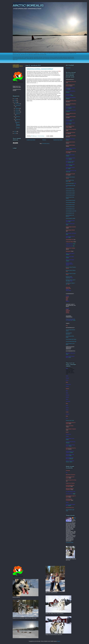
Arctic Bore (68, 205)
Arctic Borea (68, 202)
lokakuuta (17, 108)
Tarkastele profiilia (70, 542)
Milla (75, 518)
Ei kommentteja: (41, 136)
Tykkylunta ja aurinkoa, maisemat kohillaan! (40, 69)
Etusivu (44, 140)
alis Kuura (72, 209)
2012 (15, 131)
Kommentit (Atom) (46, 143)
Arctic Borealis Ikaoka (70, 177)
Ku (73, 207)
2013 (15, 102)
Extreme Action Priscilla (71, 274)
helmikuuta (18, 117)
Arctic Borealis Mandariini (69, 333)
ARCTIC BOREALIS (28, 5)
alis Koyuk (72, 205)
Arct (67, 213)
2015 (15, 99)
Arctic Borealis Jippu (70, 189)
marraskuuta (18, 105)
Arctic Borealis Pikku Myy (71, 341)
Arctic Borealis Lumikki (70, 218)
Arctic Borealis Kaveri (70, 195)
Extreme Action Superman (69, 277)
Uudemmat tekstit (31, 140)
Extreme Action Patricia (71, 270)
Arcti (67, 191)
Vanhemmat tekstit (58, 140)
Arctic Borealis (69, 207)
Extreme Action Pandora (71, 267)
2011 (15, 133)
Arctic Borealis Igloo (70, 183)
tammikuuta (18, 120)
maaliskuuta (18, 114)
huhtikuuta (18, 112)
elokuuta (17, 110)
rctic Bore (68, 209)
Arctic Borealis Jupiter (70, 193)
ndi (74, 207)
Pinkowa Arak (69, 420)
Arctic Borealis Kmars (70, 200)
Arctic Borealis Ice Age (70, 185)
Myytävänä (68, 68)
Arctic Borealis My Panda (71, 339)
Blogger (58, 641)
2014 (15, 100)
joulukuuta (18, 104)
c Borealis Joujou (71, 191)
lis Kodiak (73, 202)
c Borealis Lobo (71, 213)
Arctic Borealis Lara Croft (71, 211)
